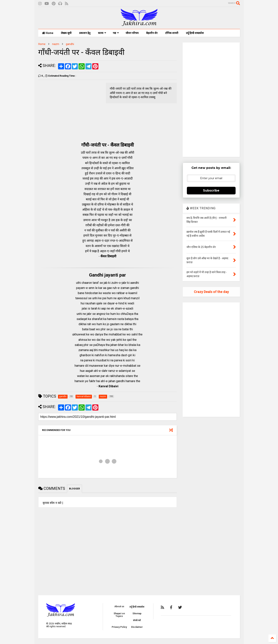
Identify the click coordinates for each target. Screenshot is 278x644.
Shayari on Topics (119, 615)
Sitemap (137, 614)
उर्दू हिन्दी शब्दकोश (195, 33)
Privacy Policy (119, 627)
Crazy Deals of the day (211, 292)
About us (119, 606)
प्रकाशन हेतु (85, 33)
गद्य (116, 33)
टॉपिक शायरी (172, 33)
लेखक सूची (66, 33)
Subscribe (211, 190)
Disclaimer (137, 627)
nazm (56, 44)
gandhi (70, 44)
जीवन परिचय (132, 33)
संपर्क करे (137, 620)
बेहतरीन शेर (152, 33)
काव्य (102, 33)
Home (48, 33)
